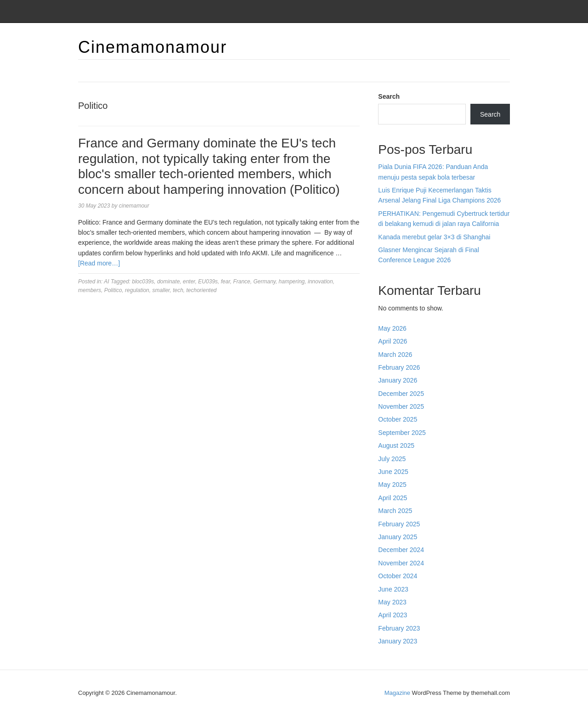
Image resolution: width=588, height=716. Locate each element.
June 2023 (393, 589)
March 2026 (395, 355)
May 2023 (392, 602)
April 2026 (393, 341)
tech (178, 290)
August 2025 (396, 445)
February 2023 (399, 628)
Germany (264, 282)
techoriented (201, 290)
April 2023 (393, 615)
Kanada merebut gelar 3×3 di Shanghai (434, 237)
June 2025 (393, 472)
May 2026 (392, 328)
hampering (292, 282)
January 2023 (398, 641)
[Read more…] (99, 263)
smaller (161, 290)
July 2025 (392, 459)
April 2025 (393, 498)
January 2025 (398, 537)
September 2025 (402, 433)
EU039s (208, 282)
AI (106, 282)
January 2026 (398, 380)
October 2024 (398, 576)
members (90, 290)
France (241, 282)
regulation (137, 290)
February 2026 (399, 367)
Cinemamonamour (153, 47)
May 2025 (392, 485)
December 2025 (401, 394)
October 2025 (398, 419)
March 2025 (395, 511)
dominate (168, 282)
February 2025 (399, 524)
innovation (320, 282)
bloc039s (143, 282)
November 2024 (401, 563)
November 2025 (401, 406)
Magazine (397, 693)
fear (226, 282)
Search (389, 96)
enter (189, 282)
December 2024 (401, 550)
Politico (113, 290)
